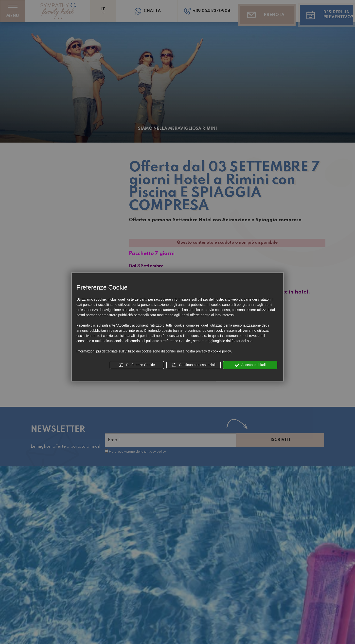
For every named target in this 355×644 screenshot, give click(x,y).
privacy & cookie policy (213, 351)
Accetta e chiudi (250, 365)
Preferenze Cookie (137, 365)
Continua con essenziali (194, 365)
